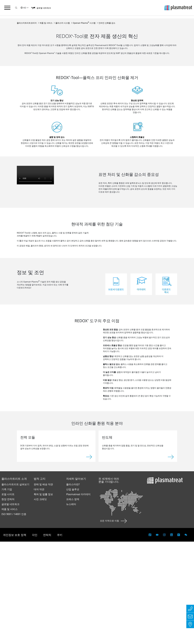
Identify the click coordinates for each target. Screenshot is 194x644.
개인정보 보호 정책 (15, 637)
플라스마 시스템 (63, 74)
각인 (35, 637)
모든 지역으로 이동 (113, 623)
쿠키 (60, 637)
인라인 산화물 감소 (107, 74)
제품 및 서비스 (46, 74)
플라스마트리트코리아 (27, 74)
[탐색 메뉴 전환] (7, 8)
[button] (16, 8)
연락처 (48, 637)
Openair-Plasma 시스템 (84, 74)
